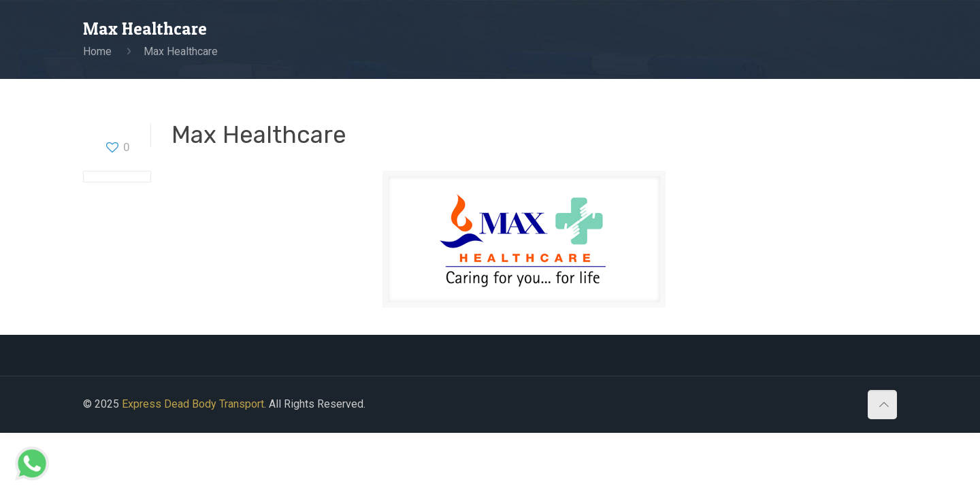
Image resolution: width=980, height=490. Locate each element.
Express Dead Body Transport (193, 404)
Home (97, 51)
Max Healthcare (181, 51)
